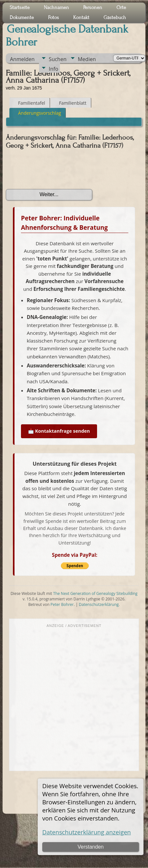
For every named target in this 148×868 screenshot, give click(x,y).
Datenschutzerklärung (99, 604)
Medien (87, 59)
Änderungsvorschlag (37, 113)
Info (53, 69)
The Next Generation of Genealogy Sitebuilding (95, 593)
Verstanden (91, 847)
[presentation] (55, 169)
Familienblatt (70, 103)
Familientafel (29, 103)
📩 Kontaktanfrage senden (59, 431)
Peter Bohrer (62, 604)
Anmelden (22, 59)
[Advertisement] (67, 699)
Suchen (58, 59)
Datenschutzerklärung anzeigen (87, 832)
